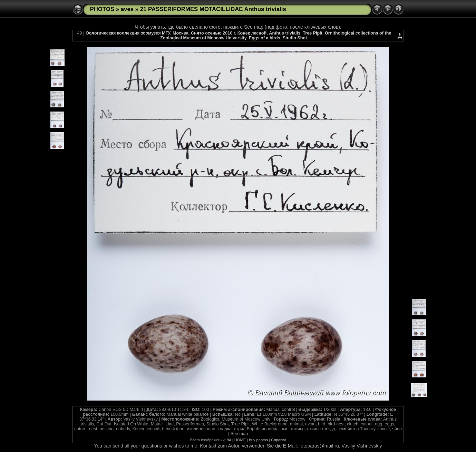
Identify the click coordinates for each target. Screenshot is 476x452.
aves (127, 9)
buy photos (258, 440)
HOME (240, 440)
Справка (279, 440)
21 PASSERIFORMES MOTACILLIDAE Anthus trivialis (213, 9)
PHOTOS (102, 9)
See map (239, 434)
